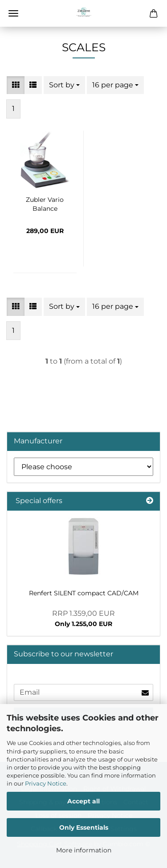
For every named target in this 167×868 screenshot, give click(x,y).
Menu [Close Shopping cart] (13, 13)
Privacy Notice (46, 783)
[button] (16, 85)
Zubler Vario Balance (45, 203)
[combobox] (64, 85)
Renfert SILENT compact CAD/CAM (84, 593)
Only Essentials (84, 827)
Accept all (83, 801)
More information (84, 850)
